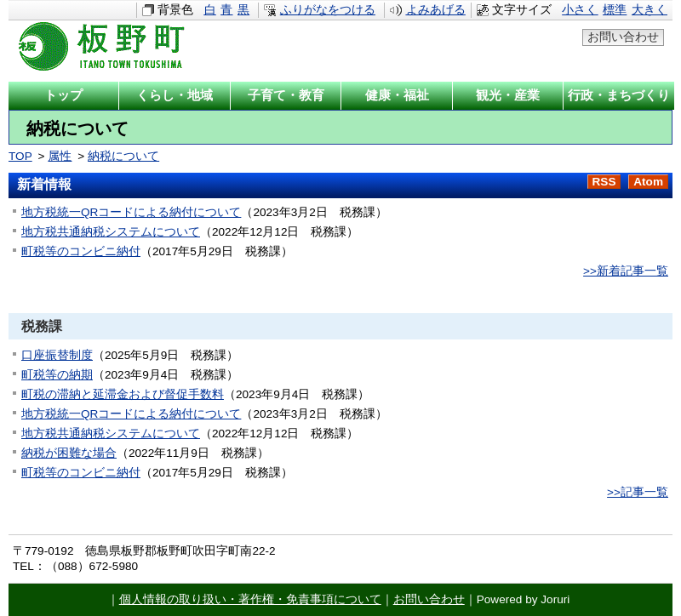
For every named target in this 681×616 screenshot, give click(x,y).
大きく (650, 10)
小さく (580, 10)
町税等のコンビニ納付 (81, 251)
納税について (123, 156)
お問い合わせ (623, 37)
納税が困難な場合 (69, 453)
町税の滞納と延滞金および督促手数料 (123, 394)
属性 (60, 156)
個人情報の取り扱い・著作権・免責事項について (250, 599)
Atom (648, 182)
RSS (604, 182)
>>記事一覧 (638, 492)
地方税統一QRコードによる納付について (131, 212)
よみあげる (436, 10)
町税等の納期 (57, 375)
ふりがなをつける (328, 10)
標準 (615, 10)
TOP (20, 156)
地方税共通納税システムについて (111, 232)
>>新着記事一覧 (626, 271)
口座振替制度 (57, 355)
